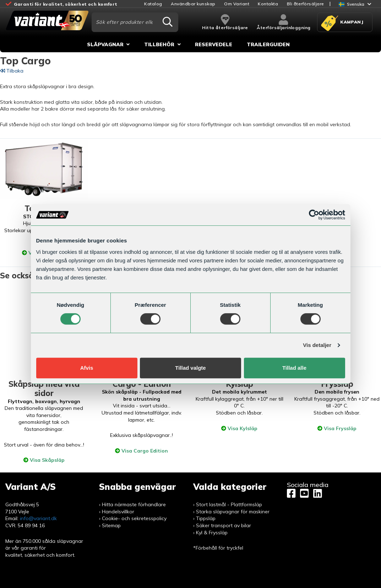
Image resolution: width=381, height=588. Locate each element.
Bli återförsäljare (306, 4)
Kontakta (268, 4)
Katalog (153, 4)
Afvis (87, 368)
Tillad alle (294, 368)
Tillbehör (159, 44)
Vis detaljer (317, 345)
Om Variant (237, 4)
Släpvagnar (105, 44)
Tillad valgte (190, 368)
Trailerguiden (268, 44)
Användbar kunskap (193, 4)
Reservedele (214, 44)
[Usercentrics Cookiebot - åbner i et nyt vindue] (314, 215)
